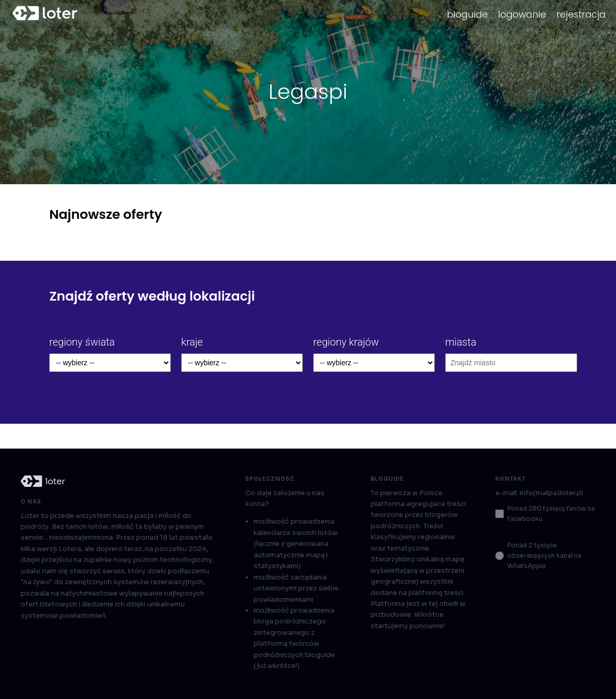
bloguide (467, 14)
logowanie (522, 14)
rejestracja (581, 14)
